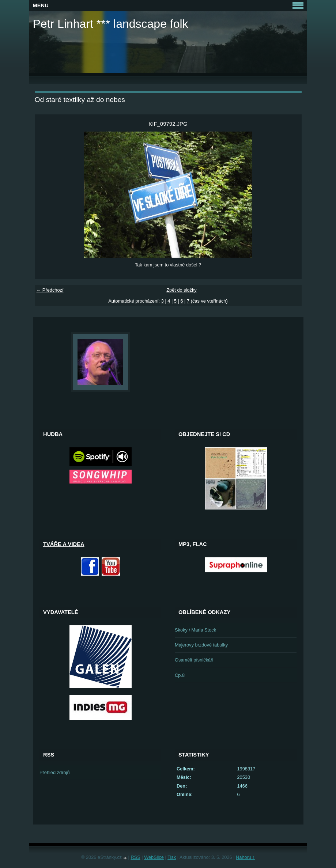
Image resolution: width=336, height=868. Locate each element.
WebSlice (154, 857)
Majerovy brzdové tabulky (201, 645)
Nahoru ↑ (245, 857)
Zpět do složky (182, 290)
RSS (135, 857)
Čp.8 (180, 675)
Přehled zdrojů (55, 772)
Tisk (172, 857)
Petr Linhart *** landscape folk (111, 24)
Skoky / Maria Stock (195, 630)
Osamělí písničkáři (194, 660)
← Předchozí (50, 290)
